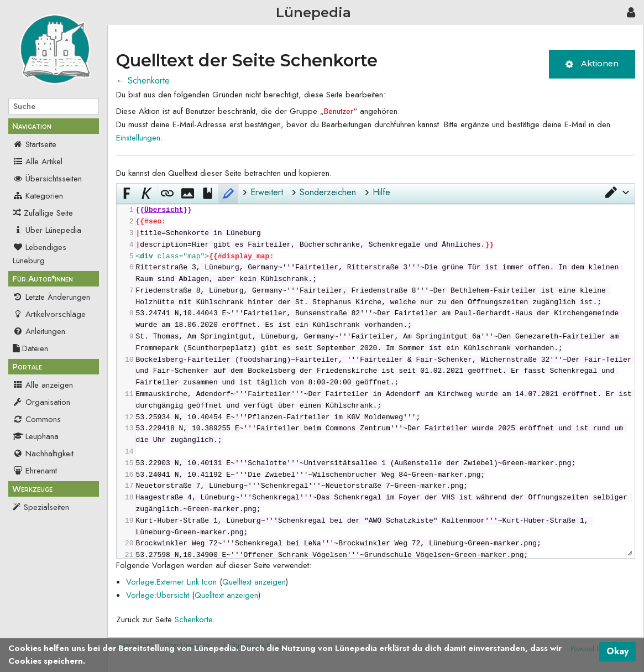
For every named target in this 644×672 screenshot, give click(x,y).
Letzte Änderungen (51, 297)
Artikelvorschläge (49, 314)
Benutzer (339, 111)
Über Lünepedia (47, 230)
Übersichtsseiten (47, 179)
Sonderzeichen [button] (328, 192)
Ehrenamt (35, 471)
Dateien (30, 348)
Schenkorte (149, 80)
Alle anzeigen (43, 385)
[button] (616, 192)
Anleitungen (39, 331)
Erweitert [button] (267, 192)
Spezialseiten (46, 507)
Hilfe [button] (381, 192)
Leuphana (36, 436)
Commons (37, 419)
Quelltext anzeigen (254, 582)
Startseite (35, 144)
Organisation (41, 402)
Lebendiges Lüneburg (40, 254)
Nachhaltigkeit (43, 454)
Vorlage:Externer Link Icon (171, 582)
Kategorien (38, 196)
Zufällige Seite (48, 213)
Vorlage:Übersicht (158, 595)
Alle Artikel (38, 162)
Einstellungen (138, 138)
